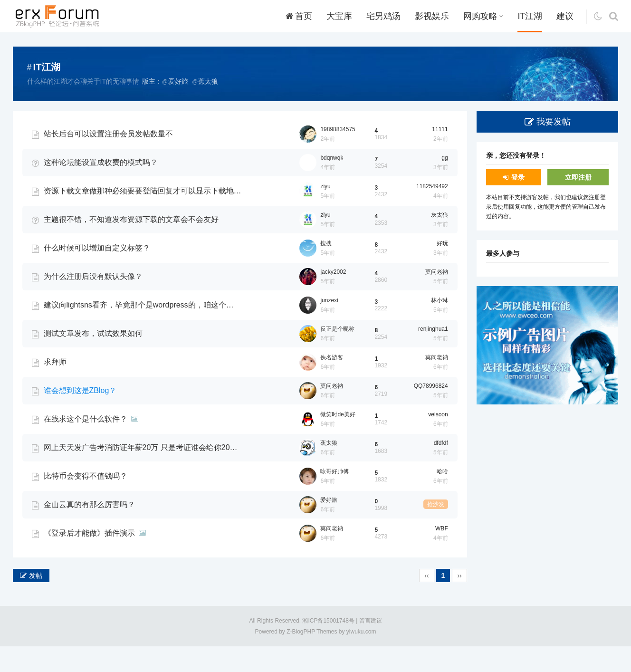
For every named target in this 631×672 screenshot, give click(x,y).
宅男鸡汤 (383, 16)
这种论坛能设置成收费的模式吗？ (101, 188)
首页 (299, 16)
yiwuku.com (361, 657)
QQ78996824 (431, 412)
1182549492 (432, 212)
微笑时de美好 (338, 440)
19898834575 (338, 155)
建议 (565, 16)
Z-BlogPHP (301, 657)
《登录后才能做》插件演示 (89, 559)
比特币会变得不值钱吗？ (86, 502)
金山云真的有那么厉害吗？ (89, 530)
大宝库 (339, 16)
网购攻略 (483, 16)
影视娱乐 (432, 16)
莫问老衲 (437, 298)
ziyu (325, 212)
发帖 (36, 601)
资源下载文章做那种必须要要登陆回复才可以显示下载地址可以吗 (143, 216)
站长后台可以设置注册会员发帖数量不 (108, 159)
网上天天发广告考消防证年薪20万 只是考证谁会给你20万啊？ (143, 473)
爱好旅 (329, 526)
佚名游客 (332, 383)
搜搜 (326, 269)
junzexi (329, 326)
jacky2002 (333, 298)
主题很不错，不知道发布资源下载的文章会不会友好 (131, 245)
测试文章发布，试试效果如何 (93, 359)
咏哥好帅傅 (335, 497)
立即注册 (578, 177)
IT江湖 (530, 16)
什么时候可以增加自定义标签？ (97, 274)
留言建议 (371, 646)
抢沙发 (436, 530)
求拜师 (55, 388)
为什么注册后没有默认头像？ (93, 302)
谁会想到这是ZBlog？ (80, 416)
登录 (518, 177)
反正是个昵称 (337, 355)
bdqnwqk (332, 183)
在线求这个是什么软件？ (86, 445)
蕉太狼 (329, 469)
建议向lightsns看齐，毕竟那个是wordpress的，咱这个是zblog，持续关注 (143, 331)
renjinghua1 (433, 355)
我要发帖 (554, 122)
